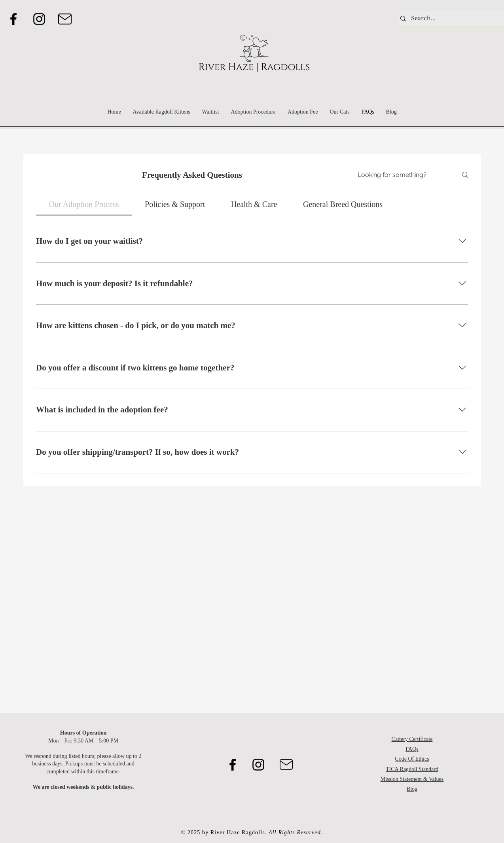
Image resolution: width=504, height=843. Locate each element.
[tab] (84, 204)
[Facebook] (13, 19)
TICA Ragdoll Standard (412, 769)
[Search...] (450, 19)
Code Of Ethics (412, 759)
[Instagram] (39, 19)
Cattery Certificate (412, 739)
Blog (412, 789)
